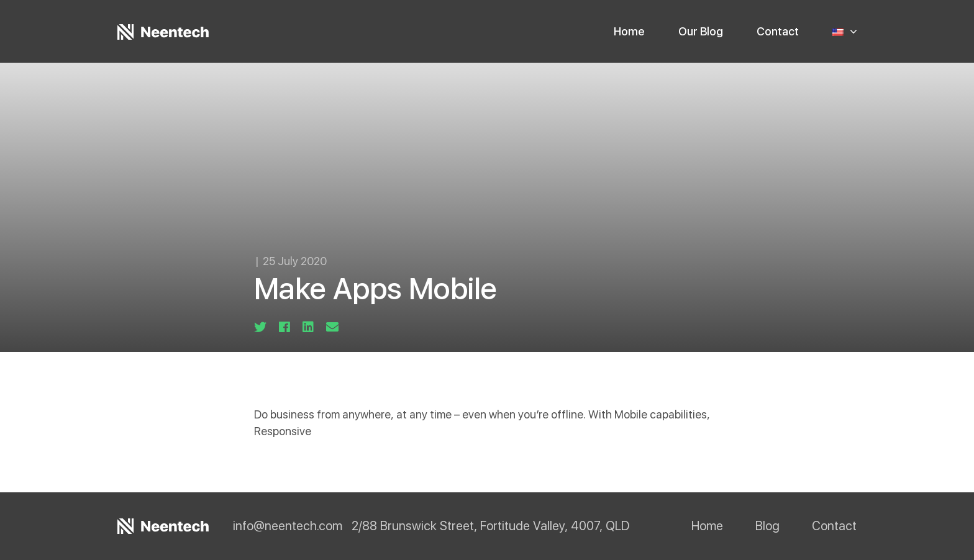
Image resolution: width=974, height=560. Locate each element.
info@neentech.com (288, 526)
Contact (778, 31)
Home (629, 31)
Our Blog (701, 31)
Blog (767, 526)
